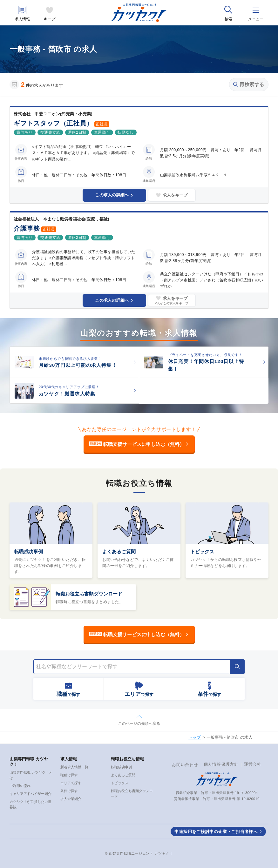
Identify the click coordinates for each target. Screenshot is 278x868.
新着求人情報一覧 (74, 767)
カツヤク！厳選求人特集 (67, 394)
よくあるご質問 (119, 552)
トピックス (202, 552)
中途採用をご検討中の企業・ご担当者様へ (216, 832)
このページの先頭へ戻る (139, 723)
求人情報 (22, 19)
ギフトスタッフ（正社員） (53, 123)
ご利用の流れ (20, 786)
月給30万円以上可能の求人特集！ (78, 365)
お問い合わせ (185, 765)
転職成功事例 (29, 552)
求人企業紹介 (71, 799)
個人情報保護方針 (221, 764)
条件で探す (69, 791)
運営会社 (253, 764)
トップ (195, 737)
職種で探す (69, 775)
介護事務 (27, 228)
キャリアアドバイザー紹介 (31, 794)
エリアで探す (71, 783)
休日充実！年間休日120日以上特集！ (206, 365)
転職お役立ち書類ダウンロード (89, 594)
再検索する (249, 84)
